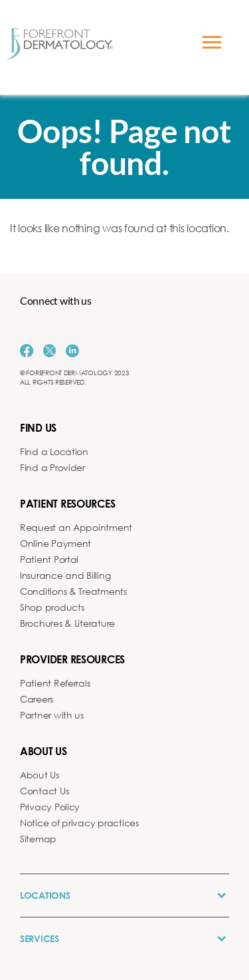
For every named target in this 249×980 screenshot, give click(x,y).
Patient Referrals (55, 683)
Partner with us (52, 715)
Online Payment (55, 543)
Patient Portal (49, 559)
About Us (40, 775)
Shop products (52, 607)
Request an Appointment (76, 527)
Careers (37, 699)
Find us (38, 427)
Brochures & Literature (67, 623)
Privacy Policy (50, 807)
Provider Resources (72, 659)
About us (43, 751)
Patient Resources (67, 503)
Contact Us (44, 791)
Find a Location (54, 451)
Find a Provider (52, 467)
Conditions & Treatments (73, 591)
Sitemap (38, 839)
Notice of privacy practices (79, 823)
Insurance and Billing (65, 575)
